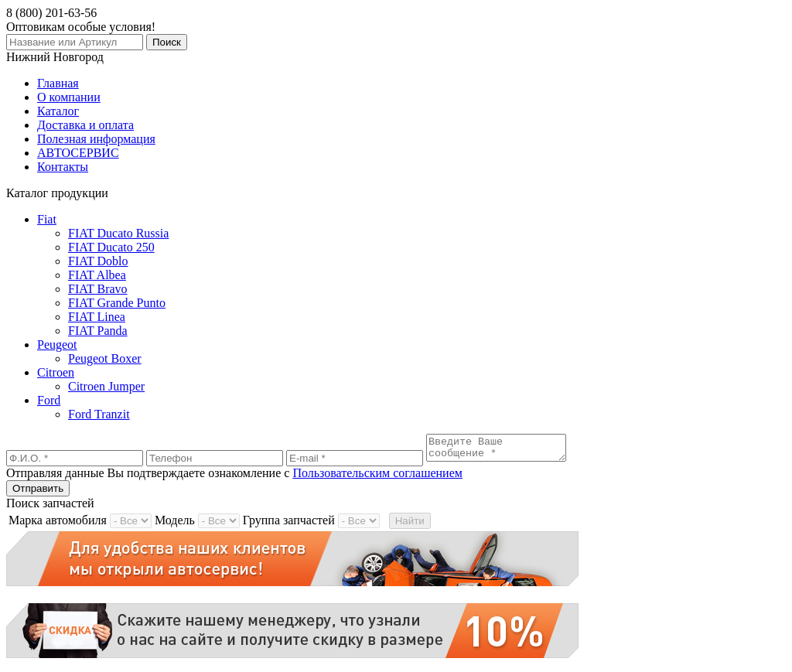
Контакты (63, 167)
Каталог (58, 111)
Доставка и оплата (85, 125)
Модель (175, 525)
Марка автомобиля (58, 525)
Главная (58, 83)
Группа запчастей (289, 525)
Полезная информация (96, 139)
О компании (69, 97)
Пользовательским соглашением (377, 478)
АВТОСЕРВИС (78, 153)
